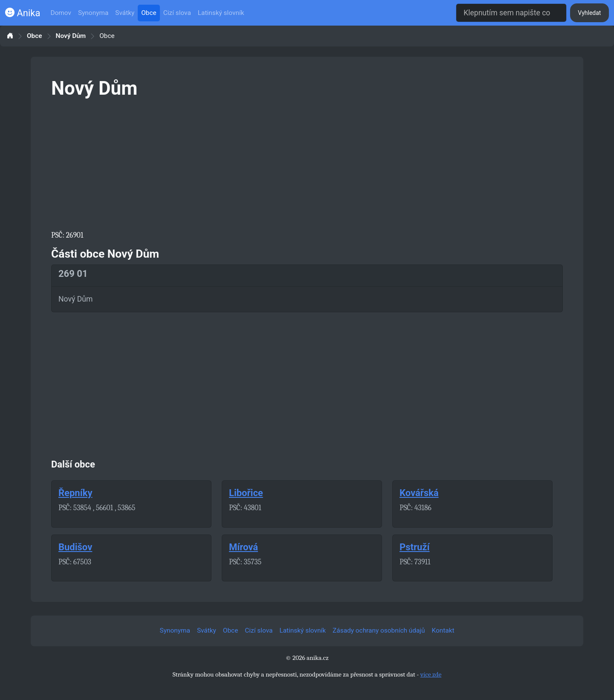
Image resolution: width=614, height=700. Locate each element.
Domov (61, 13)
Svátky (125, 13)
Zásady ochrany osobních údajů (379, 630)
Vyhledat (589, 13)
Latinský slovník (221, 13)
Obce (149, 13)
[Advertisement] (307, 163)
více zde (431, 674)
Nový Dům (71, 36)
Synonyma (93, 13)
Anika (23, 13)
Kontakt (443, 630)
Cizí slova (177, 13)
